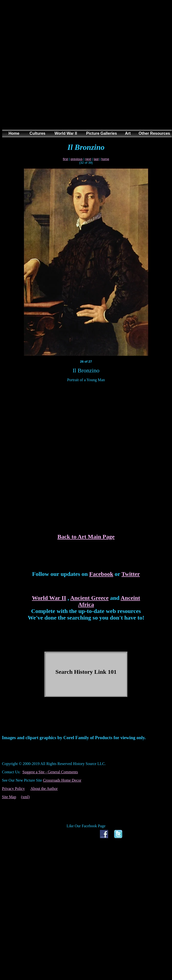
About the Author (44, 789)
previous (77, 159)
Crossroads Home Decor (62, 780)
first (65, 159)
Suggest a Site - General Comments (50, 772)
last (96, 159)
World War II (49, 598)
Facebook (101, 574)
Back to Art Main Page (86, 537)
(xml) (25, 797)
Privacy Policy (13, 789)
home (105, 159)
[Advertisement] (84, 70)
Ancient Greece (89, 598)
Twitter (131, 574)
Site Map (9, 797)
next (88, 159)
